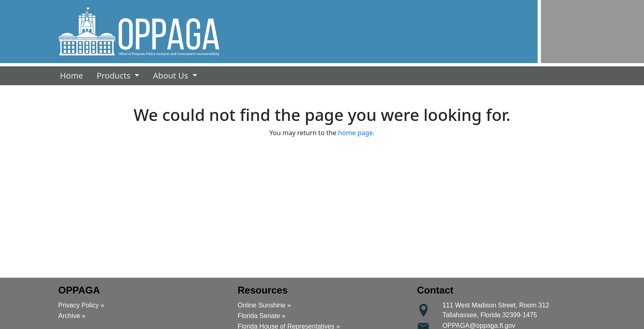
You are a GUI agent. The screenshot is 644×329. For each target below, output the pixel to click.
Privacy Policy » (81, 305)
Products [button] (115, 76)
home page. (356, 133)
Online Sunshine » (264, 305)
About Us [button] (171, 76)
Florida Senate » (261, 316)
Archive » (72, 316)
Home (73, 75)
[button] (139, 32)
